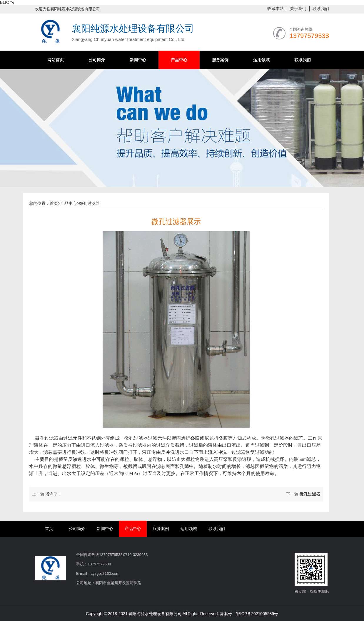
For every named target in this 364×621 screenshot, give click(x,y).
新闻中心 (138, 60)
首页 (54, 203)
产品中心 (179, 60)
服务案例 (220, 60)
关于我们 (298, 9)
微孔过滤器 (89, 203)
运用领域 (261, 60)
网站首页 (56, 60)
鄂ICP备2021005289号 (257, 614)
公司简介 (97, 60)
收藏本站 (275, 9)
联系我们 (321, 9)
